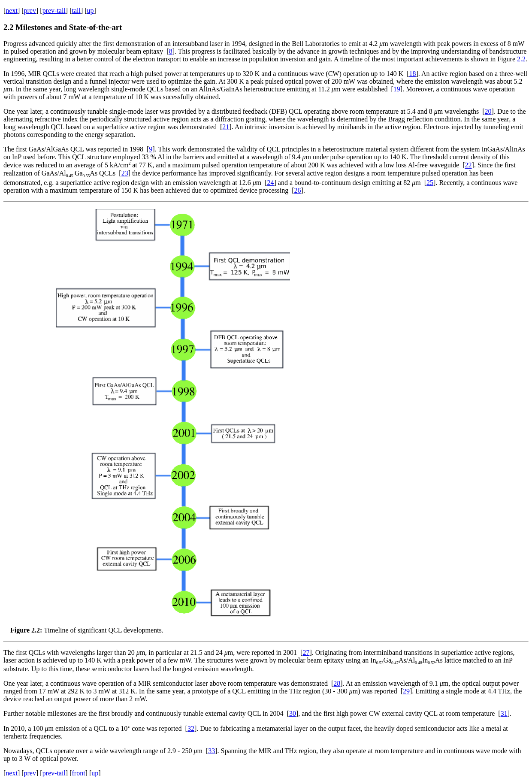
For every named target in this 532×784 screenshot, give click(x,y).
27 (306, 652)
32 (191, 728)
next (12, 11)
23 (125, 173)
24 (271, 183)
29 (406, 691)
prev (30, 11)
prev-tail (54, 11)
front (78, 773)
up (91, 11)
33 (212, 751)
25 (430, 183)
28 (337, 683)
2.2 (521, 59)
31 (504, 713)
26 (298, 190)
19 (397, 89)
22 (469, 165)
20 (488, 111)
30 (293, 713)
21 (226, 127)
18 (413, 74)
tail (76, 11)
